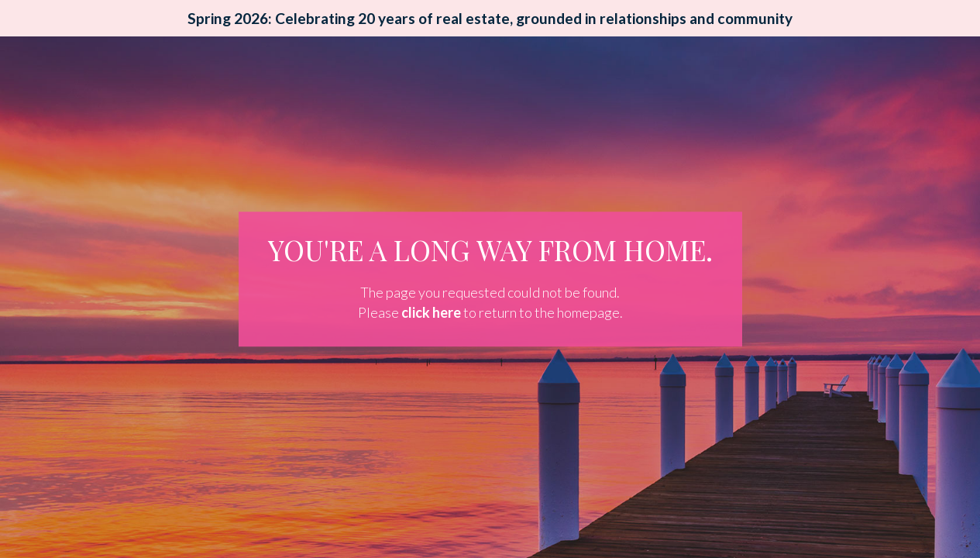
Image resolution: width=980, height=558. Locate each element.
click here (431, 312)
